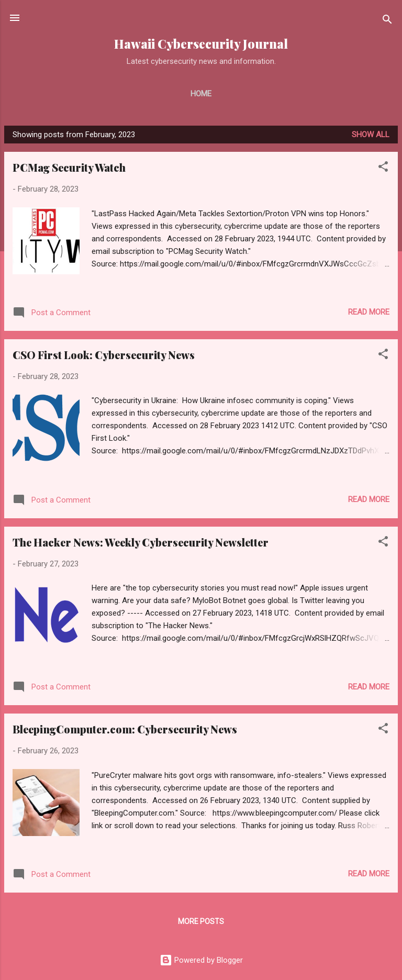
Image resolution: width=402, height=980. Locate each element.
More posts (201, 921)
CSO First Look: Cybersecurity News (104, 355)
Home (201, 94)
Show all (371, 135)
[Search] (387, 21)
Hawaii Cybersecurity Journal (201, 44)
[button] (383, 168)
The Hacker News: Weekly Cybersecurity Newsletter (141, 542)
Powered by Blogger (201, 960)
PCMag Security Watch (69, 167)
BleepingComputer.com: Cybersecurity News (125, 729)
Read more (369, 312)
